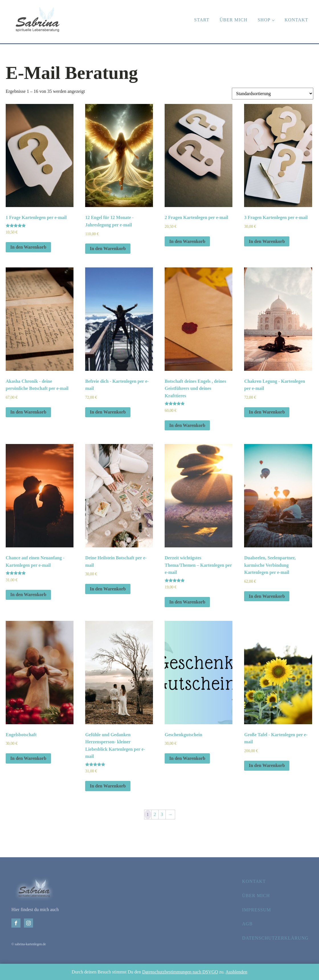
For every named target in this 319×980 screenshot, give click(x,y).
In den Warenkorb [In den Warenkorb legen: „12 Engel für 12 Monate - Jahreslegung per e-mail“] (108, 248)
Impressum (256, 910)
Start (202, 20)
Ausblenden (236, 972)
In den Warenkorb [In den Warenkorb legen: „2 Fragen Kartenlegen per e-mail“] (187, 241)
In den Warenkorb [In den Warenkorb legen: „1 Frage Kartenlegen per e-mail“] (28, 247)
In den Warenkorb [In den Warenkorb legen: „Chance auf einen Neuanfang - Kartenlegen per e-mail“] (28, 595)
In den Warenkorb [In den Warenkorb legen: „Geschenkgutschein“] (187, 758)
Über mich (233, 20)
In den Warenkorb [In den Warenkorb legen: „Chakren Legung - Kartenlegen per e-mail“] (267, 412)
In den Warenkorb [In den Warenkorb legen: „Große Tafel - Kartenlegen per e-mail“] (267, 765)
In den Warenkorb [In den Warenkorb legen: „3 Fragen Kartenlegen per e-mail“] (267, 241)
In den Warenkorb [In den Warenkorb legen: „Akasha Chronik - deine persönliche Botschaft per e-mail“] (28, 412)
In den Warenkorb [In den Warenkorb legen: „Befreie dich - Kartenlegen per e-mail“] (108, 412)
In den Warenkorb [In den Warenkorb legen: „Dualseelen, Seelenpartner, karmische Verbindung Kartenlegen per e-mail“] (267, 596)
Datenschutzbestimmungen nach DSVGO (180, 972)
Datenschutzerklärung (275, 938)
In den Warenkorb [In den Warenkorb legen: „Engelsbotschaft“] (28, 758)
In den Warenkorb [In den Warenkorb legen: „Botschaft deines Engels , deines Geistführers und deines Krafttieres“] (187, 425)
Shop (264, 20)
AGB (247, 924)
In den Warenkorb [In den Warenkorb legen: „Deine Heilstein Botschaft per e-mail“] (108, 589)
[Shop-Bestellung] (273, 94)
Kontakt (296, 20)
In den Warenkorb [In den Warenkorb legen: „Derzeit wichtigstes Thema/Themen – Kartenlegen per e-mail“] (187, 602)
